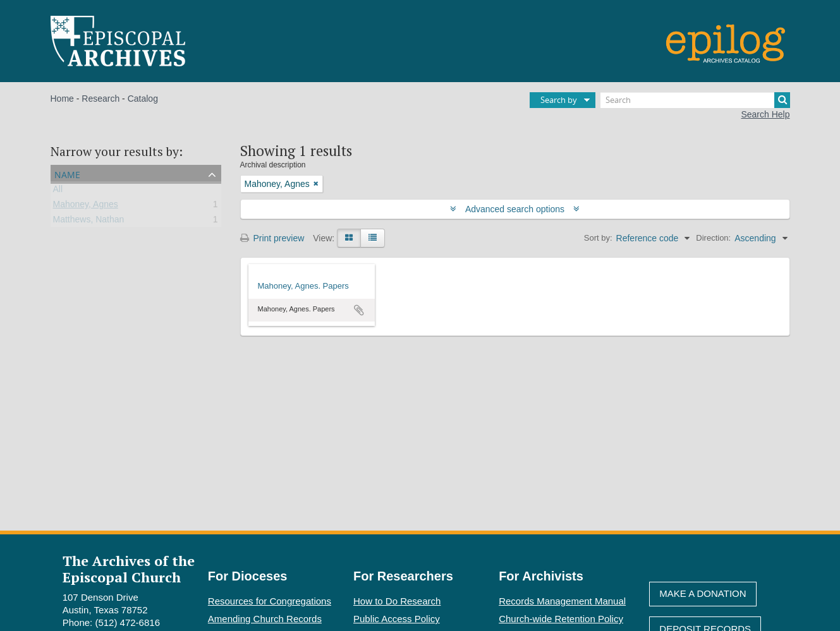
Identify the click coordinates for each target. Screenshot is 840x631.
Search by (559, 100)
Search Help (765, 114)
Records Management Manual (562, 601)
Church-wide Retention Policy (561, 619)
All (58, 191)
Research (100, 99)
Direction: (713, 238)
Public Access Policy (397, 619)
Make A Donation (703, 593)
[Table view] (373, 238)
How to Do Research (397, 601)
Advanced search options (515, 209)
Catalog (143, 99)
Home (62, 99)
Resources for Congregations (270, 601)
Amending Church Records (265, 619)
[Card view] (349, 238)
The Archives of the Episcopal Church (129, 568)
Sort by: (598, 238)
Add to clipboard (359, 310)
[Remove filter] (316, 184)
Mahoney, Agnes (86, 207)
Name (67, 173)
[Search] (695, 100)
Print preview (272, 238)
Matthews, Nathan (89, 222)
